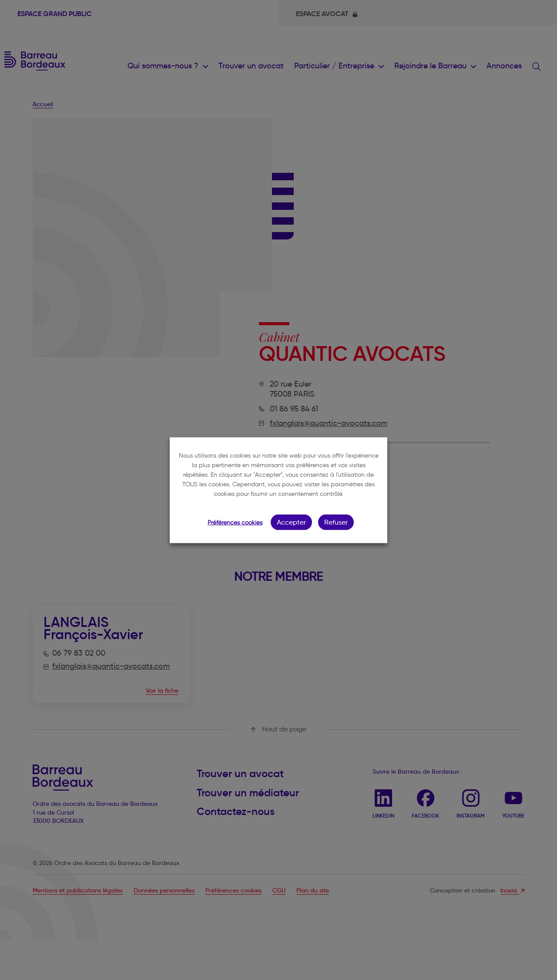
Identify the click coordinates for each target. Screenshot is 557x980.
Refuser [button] (336, 522)
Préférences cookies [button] (235, 522)
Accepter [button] (291, 522)
